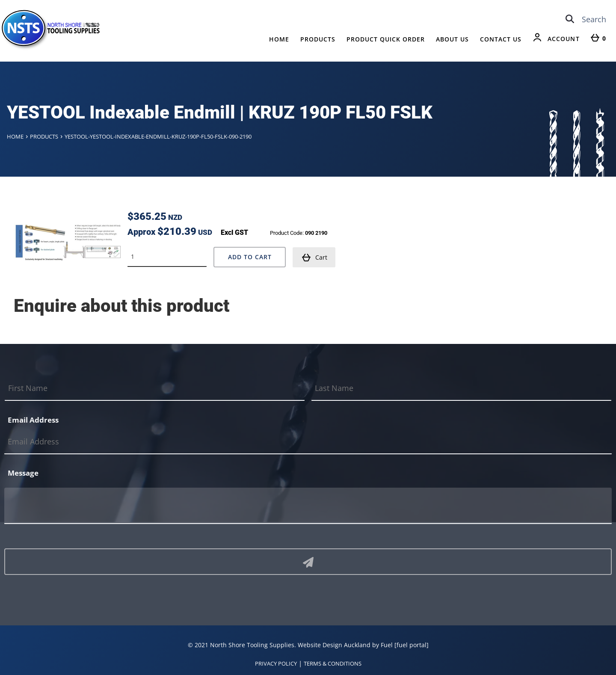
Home (279, 39)
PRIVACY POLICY (276, 663)
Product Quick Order (386, 39)
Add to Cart (250, 257)
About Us (452, 39)
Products (318, 39)
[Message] (308, 506)
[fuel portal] (412, 645)
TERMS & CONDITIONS (333, 663)
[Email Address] (308, 442)
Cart (314, 258)
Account (564, 39)
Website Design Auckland (334, 645)
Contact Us (501, 39)
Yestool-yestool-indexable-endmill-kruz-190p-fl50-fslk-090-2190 (158, 136)
